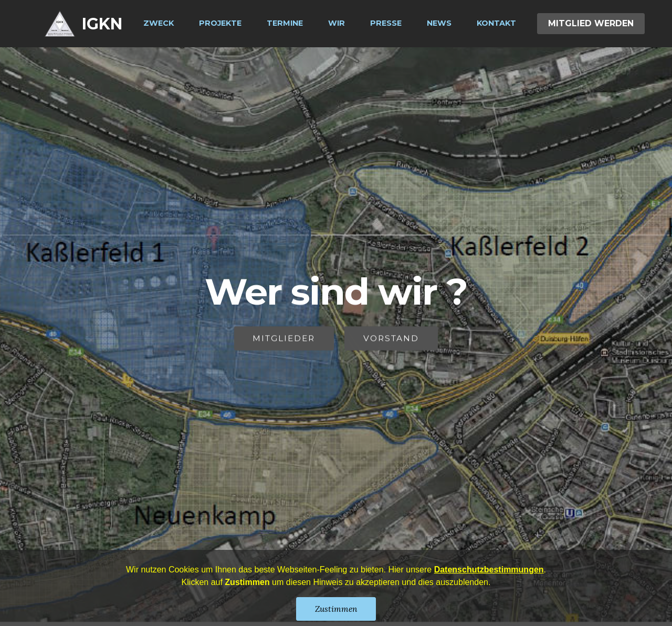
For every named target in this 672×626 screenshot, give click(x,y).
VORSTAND (391, 339)
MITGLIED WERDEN (591, 23)
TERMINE (285, 23)
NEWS (439, 23)
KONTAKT (496, 23)
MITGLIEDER (284, 339)
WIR (337, 23)
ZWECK (159, 23)
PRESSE (386, 23)
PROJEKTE (220, 23)
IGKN (102, 24)
